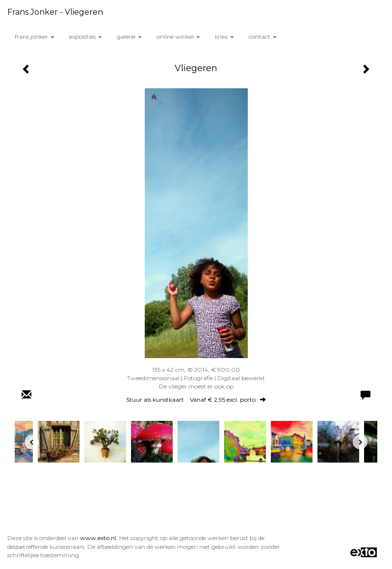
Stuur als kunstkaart (196, 400)
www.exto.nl (98, 538)
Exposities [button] (86, 37)
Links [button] (224, 37)
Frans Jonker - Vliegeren (55, 12)
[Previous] (32, 442)
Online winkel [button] (178, 37)
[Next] (360, 442)
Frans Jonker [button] (35, 37)
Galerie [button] (129, 37)
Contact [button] (263, 37)
